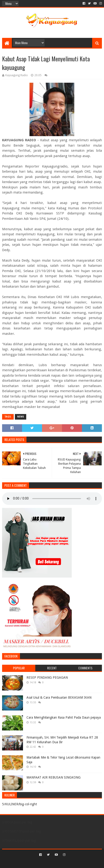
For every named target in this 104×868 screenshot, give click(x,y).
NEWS (21, 417)
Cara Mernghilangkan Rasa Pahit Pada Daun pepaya (64, 717)
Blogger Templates (72, 863)
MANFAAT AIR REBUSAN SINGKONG (54, 777)
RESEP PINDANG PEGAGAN (47, 677)
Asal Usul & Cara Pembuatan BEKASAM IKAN (59, 697)
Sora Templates (45, 863)
